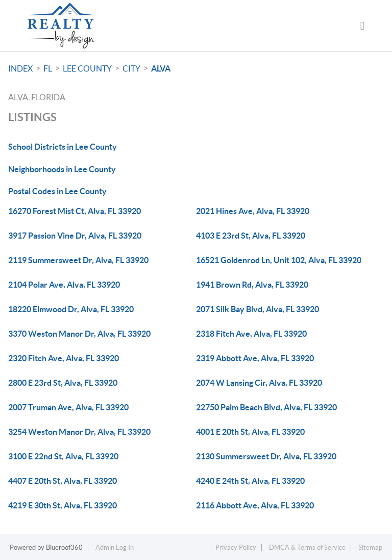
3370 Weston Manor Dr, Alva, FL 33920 (79, 334)
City (131, 68)
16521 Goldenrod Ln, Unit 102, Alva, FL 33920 (279, 260)
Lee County (87, 68)
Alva (161, 68)
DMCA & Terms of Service (307, 547)
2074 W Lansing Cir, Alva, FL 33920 (259, 383)
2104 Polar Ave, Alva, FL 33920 (64, 285)
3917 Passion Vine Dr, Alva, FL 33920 (75, 236)
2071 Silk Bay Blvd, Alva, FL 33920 (258, 309)
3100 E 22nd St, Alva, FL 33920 (63, 456)
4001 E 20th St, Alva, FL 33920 (250, 432)
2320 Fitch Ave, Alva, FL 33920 (64, 358)
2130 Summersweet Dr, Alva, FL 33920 (266, 456)
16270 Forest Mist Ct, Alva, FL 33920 (75, 211)
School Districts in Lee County (63, 147)
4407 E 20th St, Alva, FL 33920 (63, 481)
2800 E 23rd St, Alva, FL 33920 (63, 383)
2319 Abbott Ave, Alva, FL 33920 (255, 358)
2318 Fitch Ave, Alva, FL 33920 (251, 334)
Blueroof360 (64, 547)
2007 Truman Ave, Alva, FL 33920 (68, 407)
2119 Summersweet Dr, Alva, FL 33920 (78, 260)
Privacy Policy (236, 547)
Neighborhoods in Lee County (62, 169)
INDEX (20, 68)
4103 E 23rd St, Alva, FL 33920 (251, 236)
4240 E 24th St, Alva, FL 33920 (250, 481)
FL (48, 68)
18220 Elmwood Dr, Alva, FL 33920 (71, 309)
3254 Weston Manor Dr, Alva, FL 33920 (79, 432)
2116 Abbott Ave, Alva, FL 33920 (255, 505)
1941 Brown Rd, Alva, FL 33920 (252, 285)
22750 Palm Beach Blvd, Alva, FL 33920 (266, 407)
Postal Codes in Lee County (57, 191)
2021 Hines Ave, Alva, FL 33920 (253, 211)
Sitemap (370, 547)
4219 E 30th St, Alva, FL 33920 (63, 505)
